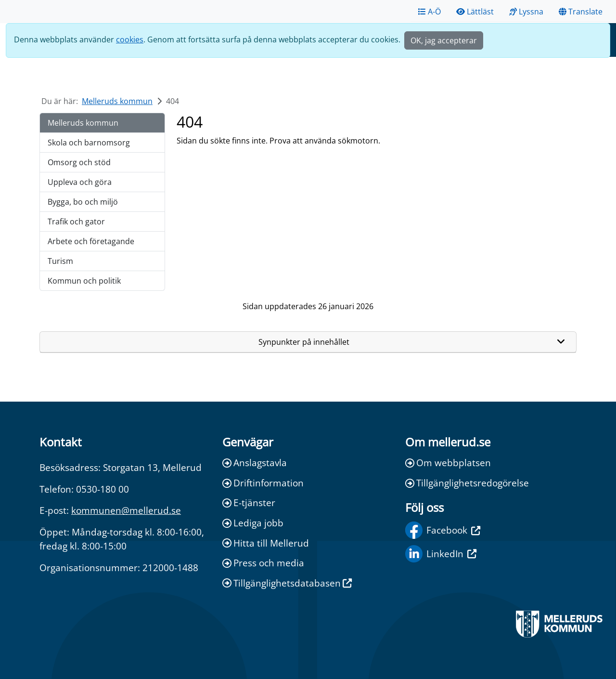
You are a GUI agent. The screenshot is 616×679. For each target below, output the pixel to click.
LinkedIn (441, 554)
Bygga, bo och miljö (83, 202)
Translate (581, 12)
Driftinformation (263, 483)
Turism (60, 261)
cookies (130, 39)
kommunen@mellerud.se (126, 510)
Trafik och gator (76, 222)
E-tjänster (249, 503)
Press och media (263, 563)
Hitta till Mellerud (266, 543)
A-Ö (430, 12)
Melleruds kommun (117, 101)
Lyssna (526, 12)
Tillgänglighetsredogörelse (467, 483)
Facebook (443, 530)
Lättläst (475, 12)
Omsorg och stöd (79, 162)
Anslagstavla (255, 463)
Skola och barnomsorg (89, 143)
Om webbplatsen (448, 463)
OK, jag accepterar (444, 40)
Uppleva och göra (80, 182)
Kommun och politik (84, 281)
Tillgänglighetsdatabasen (287, 583)
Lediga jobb (253, 523)
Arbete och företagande (91, 241)
